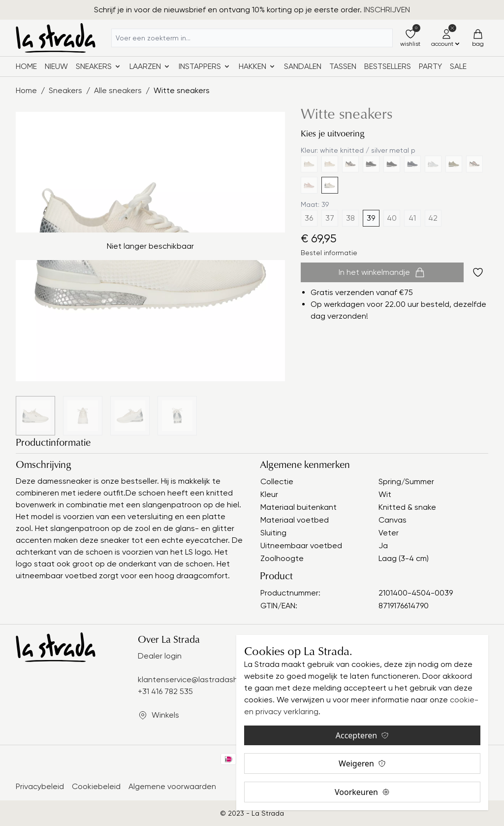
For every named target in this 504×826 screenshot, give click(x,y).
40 (392, 218)
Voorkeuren (362, 792)
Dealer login (160, 656)
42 (433, 218)
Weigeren (362, 763)
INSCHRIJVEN (387, 10)
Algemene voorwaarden (172, 786)
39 (371, 218)
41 (412, 218)
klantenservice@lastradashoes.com (203, 679)
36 (309, 218)
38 (350, 218)
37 (330, 218)
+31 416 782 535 (165, 691)
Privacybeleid (40, 786)
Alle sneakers (118, 90)
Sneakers (65, 90)
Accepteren (362, 735)
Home (26, 66)
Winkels (165, 715)
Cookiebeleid (96, 786)
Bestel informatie (329, 253)
